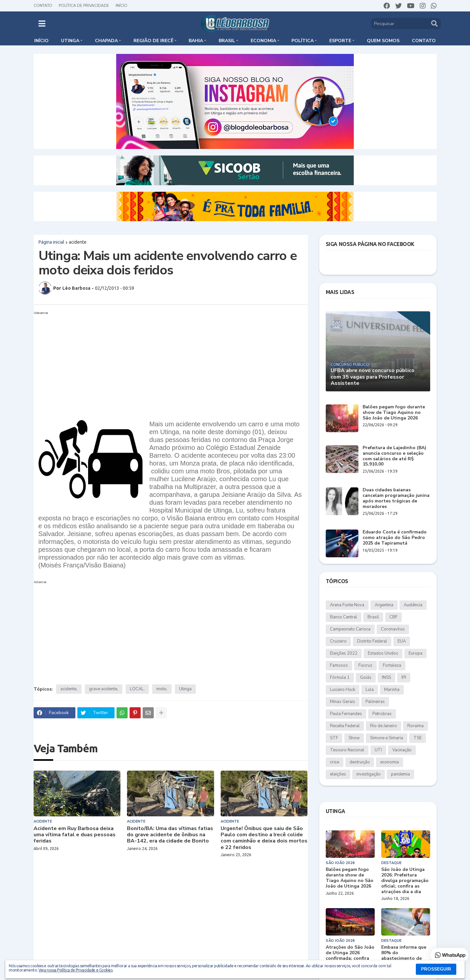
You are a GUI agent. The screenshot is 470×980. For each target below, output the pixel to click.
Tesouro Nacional (347, 750)
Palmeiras (375, 702)
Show (354, 738)
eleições (338, 774)
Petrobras (382, 714)
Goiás (366, 678)
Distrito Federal (372, 641)
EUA (402, 641)
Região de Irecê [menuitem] (153, 41)
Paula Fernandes (346, 714)
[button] (42, 24)
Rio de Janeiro (384, 726)
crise (335, 762)
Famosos (339, 665)
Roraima (415, 726)
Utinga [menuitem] (70, 41)
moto (161, 689)
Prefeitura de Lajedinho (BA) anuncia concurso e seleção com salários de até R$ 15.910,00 (394, 456)
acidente (78, 242)
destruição (360, 762)
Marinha (392, 690)
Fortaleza (392, 665)
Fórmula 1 (340, 678)
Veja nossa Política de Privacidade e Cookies (75, 970)
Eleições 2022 (344, 653)
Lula (370, 690)
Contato (43, 6)
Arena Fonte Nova (347, 605)
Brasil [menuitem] (227, 41)
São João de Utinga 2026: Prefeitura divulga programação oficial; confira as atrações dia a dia (405, 881)
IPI (404, 678)
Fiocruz (365, 665)
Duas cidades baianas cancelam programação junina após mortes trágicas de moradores (396, 498)
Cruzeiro (338, 641)
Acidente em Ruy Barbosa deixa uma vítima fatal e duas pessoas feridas (75, 835)
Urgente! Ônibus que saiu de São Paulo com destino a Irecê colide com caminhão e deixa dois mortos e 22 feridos (264, 838)
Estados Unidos (383, 653)
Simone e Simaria (387, 738)
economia (390, 762)
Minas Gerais (343, 702)
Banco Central (344, 617)
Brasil (373, 617)
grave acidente (103, 689)
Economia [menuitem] (263, 41)
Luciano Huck (343, 690)
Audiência (413, 605)
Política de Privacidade (84, 6)
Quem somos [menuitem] (383, 41)
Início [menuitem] (41, 41)
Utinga (185, 689)
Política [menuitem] (303, 41)
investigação (368, 774)
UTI (378, 750)
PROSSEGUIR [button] (436, 969)
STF (334, 738)
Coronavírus (393, 629)
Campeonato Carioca (350, 629)
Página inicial (51, 242)
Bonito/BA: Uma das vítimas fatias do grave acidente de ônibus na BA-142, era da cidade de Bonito (170, 835)
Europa (415, 653)
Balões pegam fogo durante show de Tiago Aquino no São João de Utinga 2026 (394, 413)
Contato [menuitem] (424, 41)
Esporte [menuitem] (340, 41)
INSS (386, 678)
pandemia (400, 774)
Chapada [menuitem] (106, 41)
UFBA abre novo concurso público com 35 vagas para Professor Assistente (373, 377)
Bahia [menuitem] (196, 41)
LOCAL (137, 689)
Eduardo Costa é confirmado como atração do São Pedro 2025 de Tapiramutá (395, 538)
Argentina (384, 605)
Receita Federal (345, 726)
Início (121, 6)
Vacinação (402, 750)
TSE (418, 738)
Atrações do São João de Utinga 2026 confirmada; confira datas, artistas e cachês (350, 958)
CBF (393, 617)
